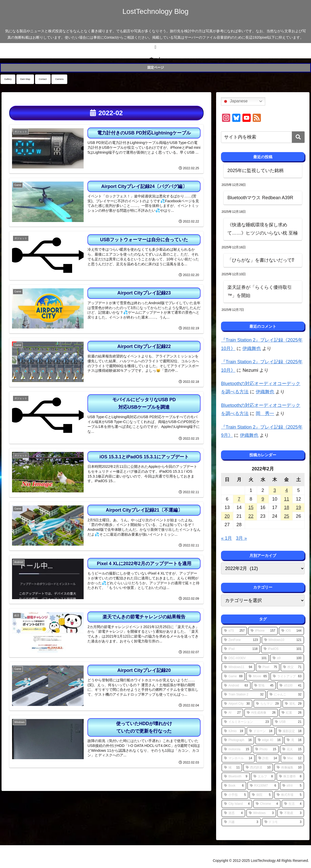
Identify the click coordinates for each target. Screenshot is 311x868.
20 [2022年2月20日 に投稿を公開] (227, 516)
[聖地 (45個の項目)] (264, 686)
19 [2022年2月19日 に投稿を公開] (298, 507)
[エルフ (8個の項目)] (263, 777)
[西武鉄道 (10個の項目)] (258, 768)
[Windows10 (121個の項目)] (283, 640)
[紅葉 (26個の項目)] (291, 713)
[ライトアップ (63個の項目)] (287, 676)
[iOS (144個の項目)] (291, 631)
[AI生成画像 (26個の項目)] (261, 713)
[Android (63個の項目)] (236, 686)
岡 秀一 (265, 414)
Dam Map (25, 79)
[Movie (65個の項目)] (258, 676)
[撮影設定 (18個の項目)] (290, 731)
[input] (263, 137)
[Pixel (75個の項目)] (268, 667)
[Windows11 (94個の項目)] (238, 667)
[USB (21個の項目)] (288, 722)
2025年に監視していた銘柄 (256, 171)
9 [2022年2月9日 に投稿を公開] (263, 499)
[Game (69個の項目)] (233, 676)
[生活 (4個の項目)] (293, 804)
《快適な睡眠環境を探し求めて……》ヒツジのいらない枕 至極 (263, 229)
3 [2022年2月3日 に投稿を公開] (275, 490)
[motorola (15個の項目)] (236, 749)
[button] (298, 137)
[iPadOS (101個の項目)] (283, 649)
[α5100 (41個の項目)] (290, 686)
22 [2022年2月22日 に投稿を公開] (251, 516)
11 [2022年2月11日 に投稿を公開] (286, 499)
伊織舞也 (252, 348)
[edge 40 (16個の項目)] (269, 740)
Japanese (235, 101)
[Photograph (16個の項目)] (238, 740)
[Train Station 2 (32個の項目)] (244, 695)
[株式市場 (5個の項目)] (289, 795)
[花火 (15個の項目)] (292, 749)
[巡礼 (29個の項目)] (293, 704)
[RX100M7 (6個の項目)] (263, 786)
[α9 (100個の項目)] (287, 658)
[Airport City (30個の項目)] (237, 704)
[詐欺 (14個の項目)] (268, 758)
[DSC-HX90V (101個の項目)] (245, 658)
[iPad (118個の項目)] (241, 649)
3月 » (241, 538)
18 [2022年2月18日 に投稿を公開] (286, 507)
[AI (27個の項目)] (232, 713)
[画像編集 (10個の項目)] (289, 768)
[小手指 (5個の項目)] (235, 795)
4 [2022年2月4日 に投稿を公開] (286, 490)
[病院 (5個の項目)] (261, 795)
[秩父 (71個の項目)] (292, 667)
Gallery (8, 79)
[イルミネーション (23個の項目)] (246, 722)
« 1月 (226, 538)
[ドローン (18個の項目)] (261, 731)
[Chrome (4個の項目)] (267, 804)
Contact (43, 79)
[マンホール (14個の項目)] (238, 758)
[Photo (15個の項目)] (266, 749)
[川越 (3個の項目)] (241, 822)
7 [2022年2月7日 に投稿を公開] (239, 499)
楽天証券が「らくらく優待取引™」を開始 (260, 291)
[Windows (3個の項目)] (261, 813)
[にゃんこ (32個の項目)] (285, 695)
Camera (59, 79)
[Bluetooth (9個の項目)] (236, 777)
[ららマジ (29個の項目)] (267, 704)
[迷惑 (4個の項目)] (233, 813)
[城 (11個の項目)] (232, 768)
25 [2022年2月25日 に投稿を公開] (286, 516)
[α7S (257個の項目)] (234, 631)
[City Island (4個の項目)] (237, 804)
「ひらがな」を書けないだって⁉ (261, 260)
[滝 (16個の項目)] (294, 740)
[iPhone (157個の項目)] (263, 631)
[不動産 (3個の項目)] (291, 813)
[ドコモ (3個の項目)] (283, 822)
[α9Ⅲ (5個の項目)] (292, 786)
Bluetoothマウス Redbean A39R (260, 198)
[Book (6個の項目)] (234, 786)
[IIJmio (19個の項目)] (234, 731)
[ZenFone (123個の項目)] (241, 640)
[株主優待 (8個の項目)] (290, 777)
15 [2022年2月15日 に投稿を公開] (251, 507)
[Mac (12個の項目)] (292, 758)
